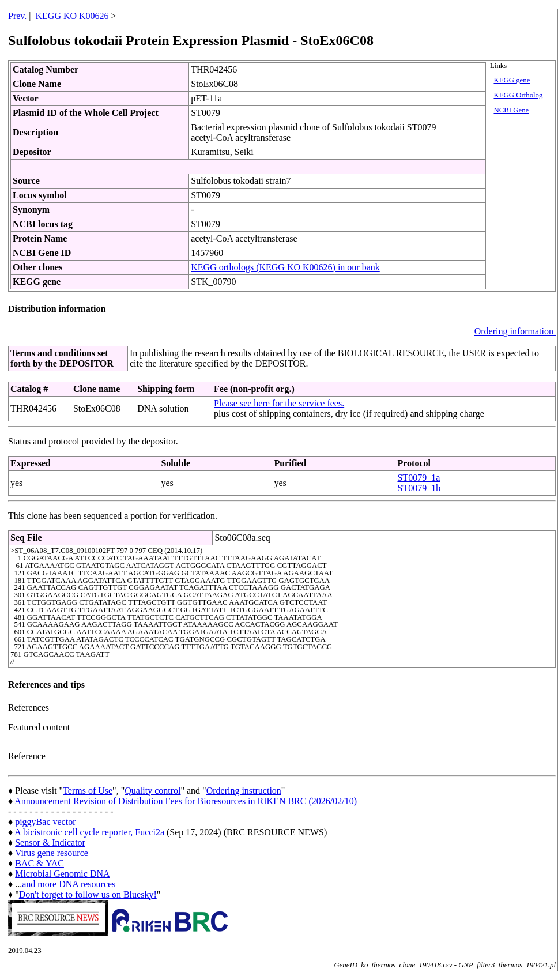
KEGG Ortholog (518, 95)
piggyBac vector (45, 822)
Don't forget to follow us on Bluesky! (88, 894)
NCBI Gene (511, 110)
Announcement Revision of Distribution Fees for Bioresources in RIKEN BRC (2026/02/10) (186, 801)
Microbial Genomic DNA (62, 874)
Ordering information (515, 331)
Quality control (152, 791)
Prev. (17, 16)
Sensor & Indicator (50, 843)
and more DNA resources (69, 884)
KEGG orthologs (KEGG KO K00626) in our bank (285, 267)
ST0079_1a (418, 478)
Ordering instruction (244, 791)
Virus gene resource (52, 853)
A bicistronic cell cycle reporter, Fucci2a (89, 832)
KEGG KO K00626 (72, 16)
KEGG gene (512, 80)
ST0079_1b (419, 488)
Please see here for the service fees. (279, 403)
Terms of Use (88, 791)
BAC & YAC (39, 863)
